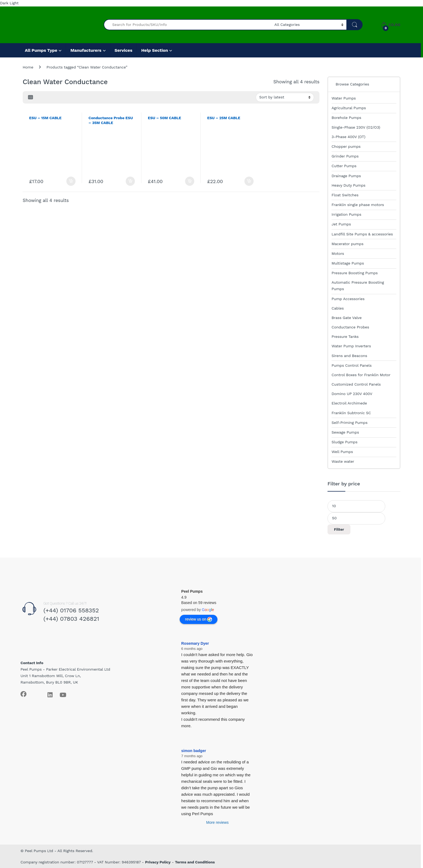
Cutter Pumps (344, 166)
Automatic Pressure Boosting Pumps (358, 286)
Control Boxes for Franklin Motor (361, 375)
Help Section (154, 50)
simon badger (194, 751)
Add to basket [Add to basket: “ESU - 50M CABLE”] (190, 181)
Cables (338, 308)
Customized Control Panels (356, 384)
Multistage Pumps (348, 263)
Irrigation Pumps (346, 214)
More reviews (217, 822)
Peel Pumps (192, 591)
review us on (199, 619)
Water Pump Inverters (351, 346)
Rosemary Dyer (195, 643)
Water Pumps (344, 98)
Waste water (343, 461)
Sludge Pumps (344, 442)
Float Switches (345, 195)
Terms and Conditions (195, 862)
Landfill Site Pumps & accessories (362, 234)
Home (28, 67)
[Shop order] (285, 97)
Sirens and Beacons (349, 356)
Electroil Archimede (349, 403)
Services (124, 50)
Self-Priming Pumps (349, 423)
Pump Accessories (348, 299)
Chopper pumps (346, 146)
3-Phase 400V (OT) (348, 137)
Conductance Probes (350, 327)
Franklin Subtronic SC (351, 413)
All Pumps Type (41, 50)
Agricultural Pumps (349, 108)
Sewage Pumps (345, 432)
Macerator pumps (347, 244)
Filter (339, 529)
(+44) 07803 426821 (71, 619)
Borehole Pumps (346, 118)
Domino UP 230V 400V (352, 394)
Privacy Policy (158, 862)
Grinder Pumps (345, 156)
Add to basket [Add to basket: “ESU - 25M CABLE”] (249, 181)
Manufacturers (86, 50)
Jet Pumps (341, 224)
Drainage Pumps (346, 176)
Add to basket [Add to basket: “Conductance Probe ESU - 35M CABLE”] (130, 181)
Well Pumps (342, 452)
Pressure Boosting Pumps (355, 273)
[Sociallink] (23, 694)
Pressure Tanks (345, 337)
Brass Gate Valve (347, 318)
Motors (338, 253)
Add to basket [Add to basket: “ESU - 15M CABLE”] (71, 181)
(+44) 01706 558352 (71, 610)
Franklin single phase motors (358, 205)
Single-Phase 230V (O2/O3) (356, 127)
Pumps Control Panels (352, 365)
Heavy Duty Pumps (349, 185)
